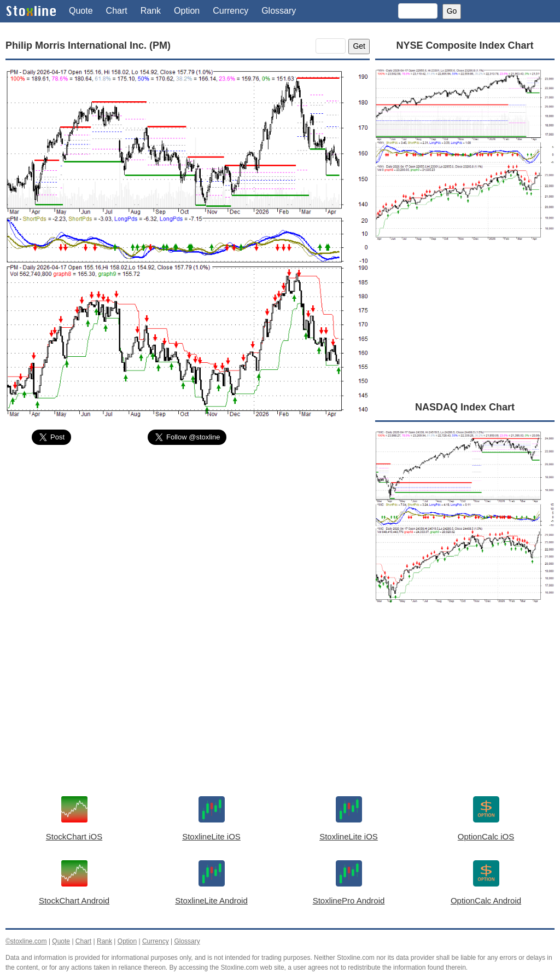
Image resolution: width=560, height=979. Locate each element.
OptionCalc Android (486, 900)
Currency (231, 11)
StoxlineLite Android (211, 900)
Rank (151, 11)
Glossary (279, 11)
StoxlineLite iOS (211, 836)
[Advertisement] (188, 536)
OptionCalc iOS (486, 836)
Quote (81, 11)
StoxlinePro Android (349, 900)
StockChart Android (74, 900)
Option (187, 11)
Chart (117, 11)
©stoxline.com (26, 941)
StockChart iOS (74, 836)
